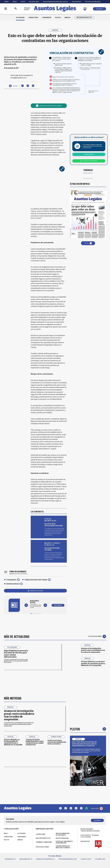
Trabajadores (11, 580)
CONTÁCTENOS (41, 834)
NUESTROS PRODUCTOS (43, 838)
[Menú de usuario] (85, 9)
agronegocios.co (26, 859)
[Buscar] (16, 9)
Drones (23, 2)
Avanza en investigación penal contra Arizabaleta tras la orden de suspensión (93, 650)
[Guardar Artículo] (13, 86)
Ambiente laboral (13, 584)
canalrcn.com (86, 859)
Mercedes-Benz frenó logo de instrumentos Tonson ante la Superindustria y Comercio (84, 744)
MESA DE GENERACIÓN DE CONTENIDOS (63, 834)
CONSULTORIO (33, 17)
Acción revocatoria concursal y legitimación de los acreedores (57, 742)
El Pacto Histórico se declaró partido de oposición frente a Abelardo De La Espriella (93, 663)
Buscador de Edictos (84, 17)
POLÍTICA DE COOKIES (42, 847)
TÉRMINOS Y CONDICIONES (44, 842)
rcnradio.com (100, 859)
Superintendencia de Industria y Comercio (55, 2)
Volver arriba (97, 808)
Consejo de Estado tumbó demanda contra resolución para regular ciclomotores (35, 742)
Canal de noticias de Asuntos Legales (49, 106)
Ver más (88, 243)
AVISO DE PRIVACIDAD (62, 838)
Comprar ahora (89, 154)
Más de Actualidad (17, 636)
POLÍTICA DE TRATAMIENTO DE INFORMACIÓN (64, 842)
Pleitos (75, 729)
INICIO (6, 833)
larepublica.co (10, 859)
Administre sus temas (35, 591)
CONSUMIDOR (47, 17)
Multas (15, 2)
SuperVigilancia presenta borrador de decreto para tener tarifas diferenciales (16, 654)
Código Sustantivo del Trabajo (36, 580)
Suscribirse (99, 9)
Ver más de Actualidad (97, 636)
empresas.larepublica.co (45, 859)
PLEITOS (58, 17)
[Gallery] (36, 604)
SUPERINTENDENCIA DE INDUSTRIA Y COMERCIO (63, 847)
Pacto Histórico (77, 2)
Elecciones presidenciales (93, 2)
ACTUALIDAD (20, 17)
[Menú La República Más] (6, 9)
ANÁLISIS (67, 17)
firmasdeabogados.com (68, 859)
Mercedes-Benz (34, 2)
